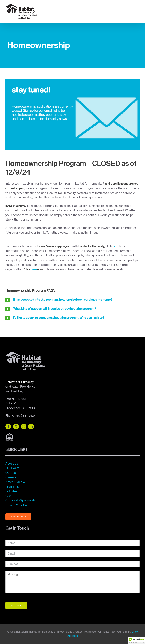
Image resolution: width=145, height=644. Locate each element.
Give (9, 496)
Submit (16, 605)
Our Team (12, 473)
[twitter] (16, 426)
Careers (11, 477)
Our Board (12, 468)
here (116, 246)
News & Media (15, 482)
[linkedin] (31, 426)
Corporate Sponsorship (21, 500)
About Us (12, 463)
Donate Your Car (17, 505)
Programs (12, 487)
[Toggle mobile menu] (138, 12)
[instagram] (24, 426)
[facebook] (8, 426)
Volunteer (12, 491)
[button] (137, 641)
